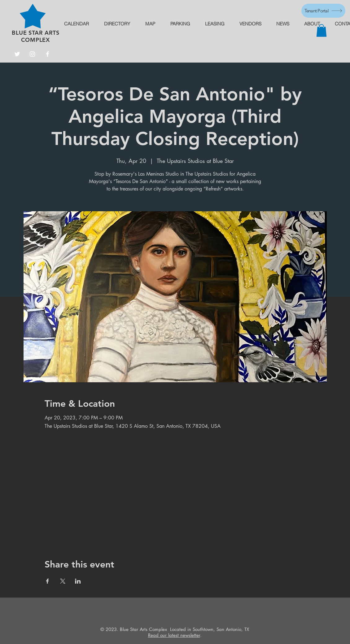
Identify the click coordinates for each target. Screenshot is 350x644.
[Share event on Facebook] (48, 581)
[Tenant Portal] (323, 11)
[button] (322, 31)
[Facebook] (48, 54)
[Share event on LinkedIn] (78, 581)
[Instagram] (32, 54)
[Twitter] (17, 54)
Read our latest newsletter (174, 635)
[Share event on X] (63, 581)
